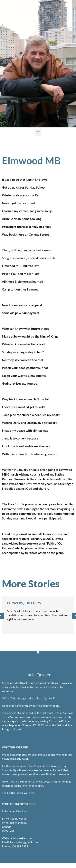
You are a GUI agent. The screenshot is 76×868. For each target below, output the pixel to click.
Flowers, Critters (24, 603)
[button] (38, 133)
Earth (38, 675)
